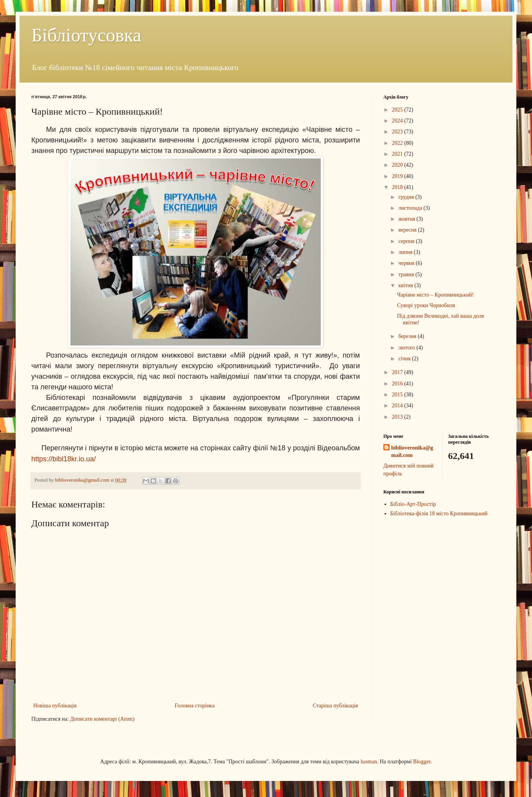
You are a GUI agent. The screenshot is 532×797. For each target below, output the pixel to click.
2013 (398, 417)
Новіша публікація (55, 706)
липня (406, 252)
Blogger (422, 762)
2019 (398, 176)
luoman (369, 762)
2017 (398, 372)
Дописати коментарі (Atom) (102, 719)
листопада (411, 208)
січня (405, 359)
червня (407, 263)
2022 (398, 143)
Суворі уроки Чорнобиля (426, 305)
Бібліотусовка (86, 35)
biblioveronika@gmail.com (412, 452)
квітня (406, 285)
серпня (407, 241)
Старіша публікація (335, 706)
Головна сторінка (195, 706)
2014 (398, 406)
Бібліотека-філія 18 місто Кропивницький (439, 514)
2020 (398, 165)
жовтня (407, 219)
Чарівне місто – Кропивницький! (435, 295)
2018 (398, 187)
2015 (398, 395)
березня (408, 336)
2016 (398, 384)
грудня (407, 197)
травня (407, 274)
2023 (398, 132)
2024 (398, 121)
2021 (398, 154)
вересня (408, 230)
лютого (407, 348)
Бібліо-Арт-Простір (413, 504)
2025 (398, 110)
